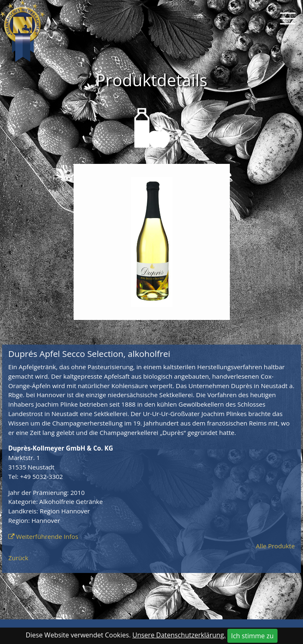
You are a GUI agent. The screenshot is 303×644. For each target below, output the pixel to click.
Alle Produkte (275, 546)
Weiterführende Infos (47, 536)
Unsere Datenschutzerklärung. (179, 635)
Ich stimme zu (252, 636)
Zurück (18, 558)
